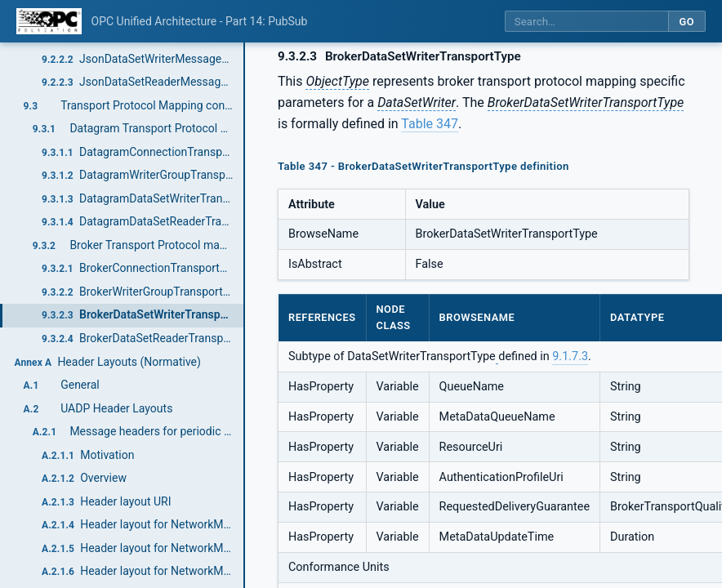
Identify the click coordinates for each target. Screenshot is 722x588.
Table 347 (430, 124)
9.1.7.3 (570, 356)
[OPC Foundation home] (49, 21)
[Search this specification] (586, 22)
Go (686, 22)
